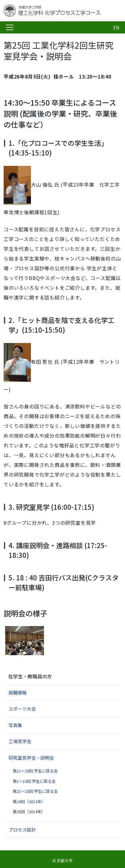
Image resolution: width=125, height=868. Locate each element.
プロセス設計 (22, 829)
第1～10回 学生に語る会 (34, 781)
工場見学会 (20, 741)
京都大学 (65, 861)
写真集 (15, 725)
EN (116, 27)
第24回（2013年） (29, 801)
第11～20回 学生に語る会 (35, 771)
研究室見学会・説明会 (31, 758)
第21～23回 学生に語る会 (35, 791)
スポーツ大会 (22, 709)
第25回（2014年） (29, 812)
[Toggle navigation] (10, 27)
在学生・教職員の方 (30, 676)
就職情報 (18, 693)
